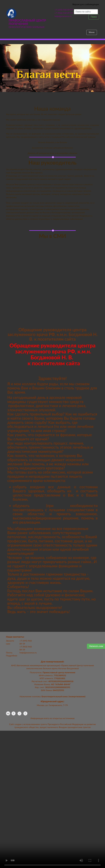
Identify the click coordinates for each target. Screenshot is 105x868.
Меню (92, 32)
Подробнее (12, 655)
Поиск (94, 17)
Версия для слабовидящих (86, 4)
